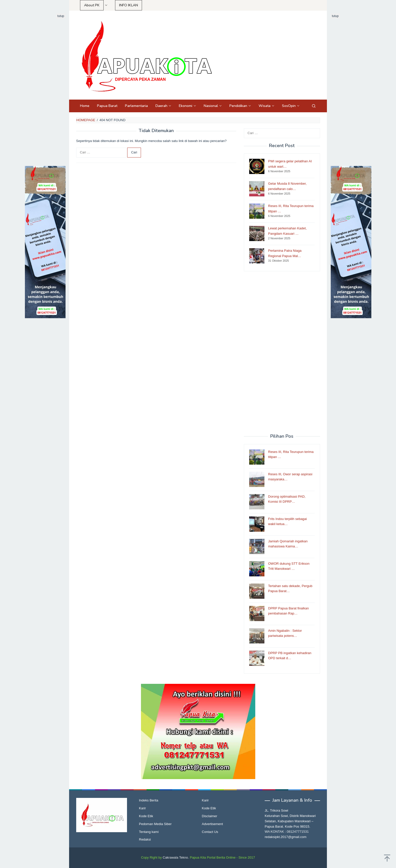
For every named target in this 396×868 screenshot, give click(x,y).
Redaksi (145, 839)
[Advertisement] (45, 90)
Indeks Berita (149, 800)
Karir (142, 808)
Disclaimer (210, 816)
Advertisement (212, 824)
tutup (61, 16)
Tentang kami (149, 832)
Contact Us (210, 832)
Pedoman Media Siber (155, 824)
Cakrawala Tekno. (176, 857)
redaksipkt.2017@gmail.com (286, 837)
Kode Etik (146, 816)
